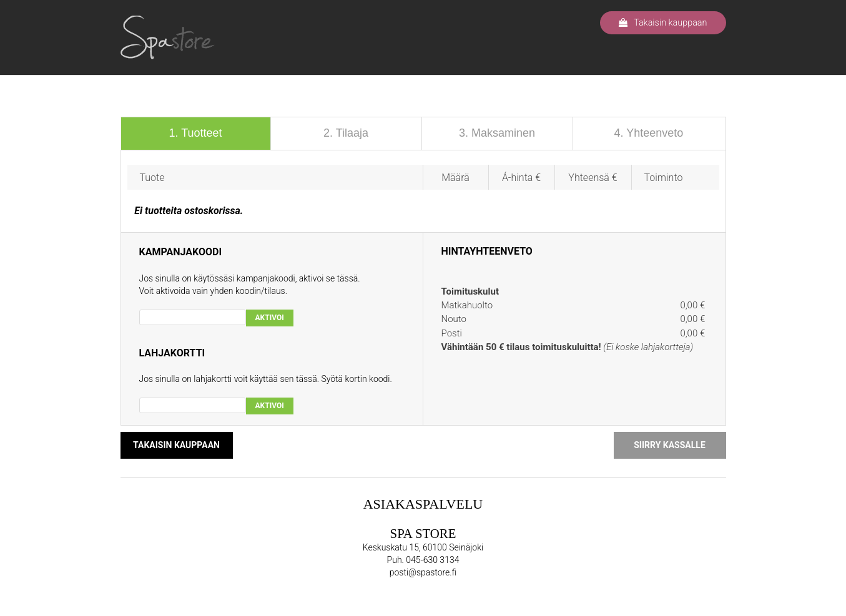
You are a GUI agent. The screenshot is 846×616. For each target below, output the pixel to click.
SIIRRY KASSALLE (670, 445)
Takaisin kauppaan (663, 23)
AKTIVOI (270, 318)
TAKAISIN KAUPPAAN (176, 445)
